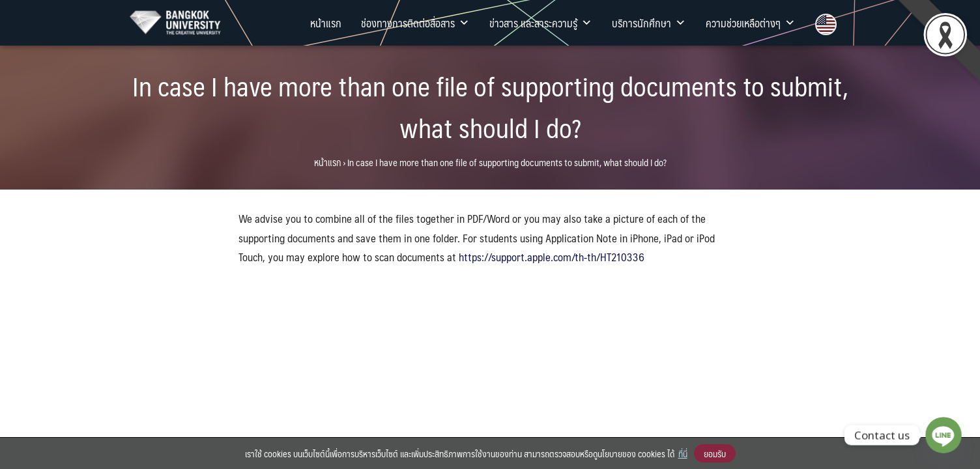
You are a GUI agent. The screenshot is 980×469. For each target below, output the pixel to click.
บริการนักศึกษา (649, 23)
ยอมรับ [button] (715, 453)
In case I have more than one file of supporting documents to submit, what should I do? (490, 107)
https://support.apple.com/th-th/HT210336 (552, 257)
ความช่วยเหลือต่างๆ (751, 23)
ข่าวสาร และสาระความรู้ (541, 23)
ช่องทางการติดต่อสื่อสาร (415, 23)
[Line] (944, 435)
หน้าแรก (326, 23)
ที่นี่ (683, 453)
